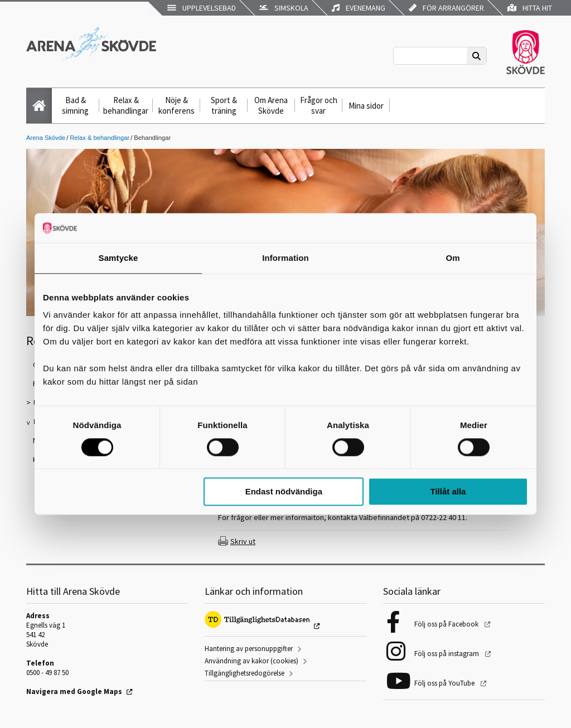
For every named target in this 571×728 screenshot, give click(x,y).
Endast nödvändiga (284, 492)
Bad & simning (75, 105)
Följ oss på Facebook (447, 624)
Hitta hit (530, 8)
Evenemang (359, 8)
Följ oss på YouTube (445, 683)
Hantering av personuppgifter (249, 649)
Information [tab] (285, 258)
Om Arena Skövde (271, 105)
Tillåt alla (448, 492)
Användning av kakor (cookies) (251, 661)
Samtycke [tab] (118, 258)
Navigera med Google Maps (74, 691)
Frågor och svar (319, 105)
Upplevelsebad (202, 8)
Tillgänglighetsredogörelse (245, 673)
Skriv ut (243, 541)
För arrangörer (446, 8)
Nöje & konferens (176, 105)
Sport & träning (224, 105)
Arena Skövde (46, 138)
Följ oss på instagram (447, 654)
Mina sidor (366, 106)
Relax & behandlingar (126, 105)
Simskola (284, 8)
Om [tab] (453, 258)
